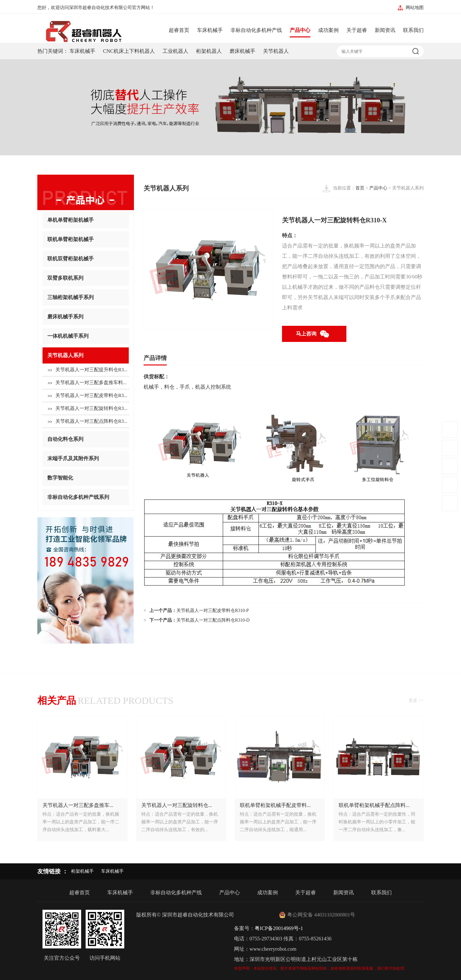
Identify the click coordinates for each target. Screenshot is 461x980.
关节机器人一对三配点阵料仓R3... (88, 422)
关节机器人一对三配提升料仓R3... (88, 370)
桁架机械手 (82, 871)
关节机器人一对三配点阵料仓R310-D (213, 620)
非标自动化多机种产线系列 (86, 497)
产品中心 (300, 30)
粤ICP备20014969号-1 (279, 928)
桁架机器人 (209, 51)
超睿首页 (179, 30)
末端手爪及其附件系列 (86, 459)
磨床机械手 (242, 51)
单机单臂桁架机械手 (86, 220)
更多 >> (416, 700)
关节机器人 (276, 51)
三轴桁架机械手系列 (86, 298)
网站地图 (415, 8)
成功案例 (328, 30)
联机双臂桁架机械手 (86, 259)
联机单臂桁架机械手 (86, 240)
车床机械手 (210, 30)
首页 (360, 188)
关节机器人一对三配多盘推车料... (87, 383)
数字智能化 (86, 478)
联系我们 (413, 30)
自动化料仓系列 (86, 439)
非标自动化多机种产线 (256, 30)
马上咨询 (314, 334)
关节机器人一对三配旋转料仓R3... (88, 409)
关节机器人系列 (86, 356)
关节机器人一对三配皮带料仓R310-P (213, 611)
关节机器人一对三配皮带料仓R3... (88, 396)
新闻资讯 (385, 30)
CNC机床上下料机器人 (129, 51)
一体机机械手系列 (86, 336)
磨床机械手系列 (86, 317)
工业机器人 (175, 51)
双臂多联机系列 (86, 278)
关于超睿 (357, 30)
